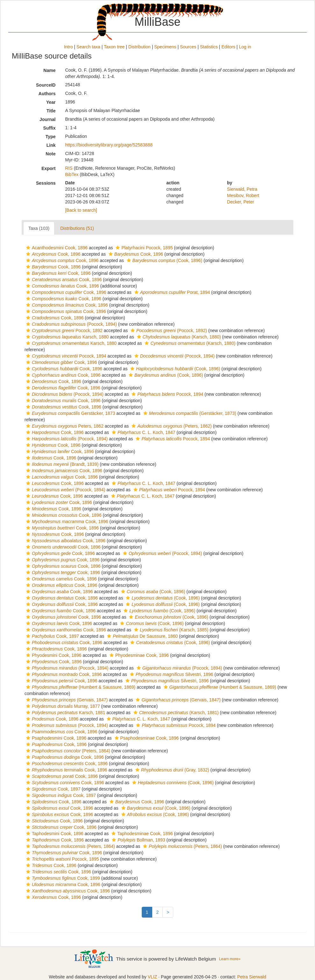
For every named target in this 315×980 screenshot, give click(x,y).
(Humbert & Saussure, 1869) (80, 687)
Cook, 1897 (52, 636)
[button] (28, 248)
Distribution (140, 47)
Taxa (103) (39, 228)
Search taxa (88, 47)
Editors (228, 47)
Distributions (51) (77, 228)
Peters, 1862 (64, 426)
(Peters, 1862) (171, 426)
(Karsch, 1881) (175, 713)
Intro (68, 47)
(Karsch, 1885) (170, 630)
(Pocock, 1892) (168, 330)
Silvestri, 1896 (171, 674)
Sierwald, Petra (242, 189)
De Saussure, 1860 (142, 636)
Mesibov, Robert (243, 195)
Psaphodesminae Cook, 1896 (146, 738)
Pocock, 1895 (62, 859)
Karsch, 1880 (67, 337)
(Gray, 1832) (172, 770)
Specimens (165, 47)
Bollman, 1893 (138, 840)
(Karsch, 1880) (178, 337)
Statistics (209, 47)
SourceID (46, 85)
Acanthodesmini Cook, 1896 (56, 248)
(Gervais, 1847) (66, 700)
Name (49, 70)
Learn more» (230, 959)
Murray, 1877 (62, 706)
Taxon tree (114, 47)
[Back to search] (81, 210)
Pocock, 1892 (64, 330)
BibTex (72, 174)
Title (51, 111)
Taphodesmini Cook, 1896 (54, 834)
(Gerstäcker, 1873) (189, 413)
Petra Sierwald (252, 977)
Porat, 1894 (171, 292)
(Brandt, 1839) (61, 464)
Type (51, 137)
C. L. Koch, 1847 (143, 432)
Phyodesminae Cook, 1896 (138, 655)
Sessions (46, 183)
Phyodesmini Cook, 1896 (53, 655)
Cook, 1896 (53, 254)
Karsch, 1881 (65, 713)
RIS (69, 168)
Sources (188, 47)
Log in (245, 47)
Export (48, 168)
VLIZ (153, 977)
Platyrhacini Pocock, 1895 (143, 248)
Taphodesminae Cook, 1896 (141, 834)
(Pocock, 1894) (71, 324)
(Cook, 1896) (164, 260)
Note (50, 154)
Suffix (50, 128)
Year (51, 102)
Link (51, 145)
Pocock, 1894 (65, 356)
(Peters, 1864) (67, 751)
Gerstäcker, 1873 (70, 413)
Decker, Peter (241, 202)
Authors (47, 94)
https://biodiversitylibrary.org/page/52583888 (109, 145)
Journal (48, 119)
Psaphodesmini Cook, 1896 (55, 738)
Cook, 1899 (62, 878)
